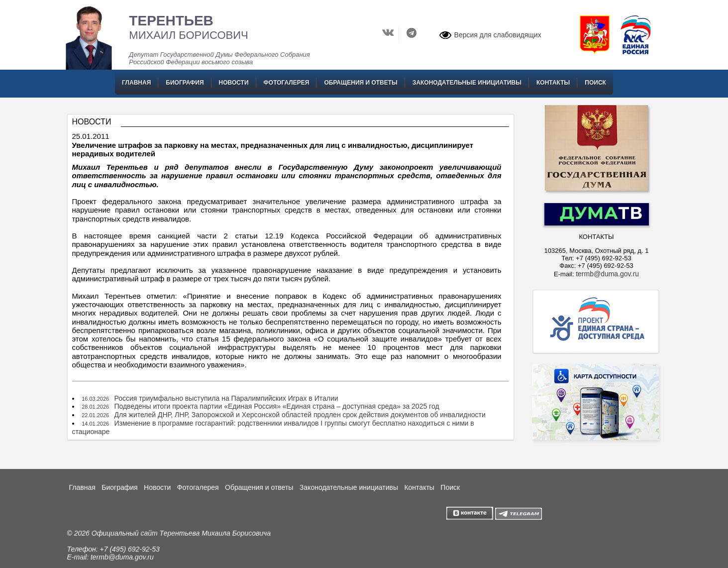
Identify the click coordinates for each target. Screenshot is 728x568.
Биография (185, 83)
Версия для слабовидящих (498, 35)
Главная (136, 83)
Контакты (553, 83)
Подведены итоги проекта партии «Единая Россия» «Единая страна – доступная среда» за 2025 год (276, 406)
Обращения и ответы (361, 83)
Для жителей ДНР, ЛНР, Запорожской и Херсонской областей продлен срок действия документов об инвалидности (300, 415)
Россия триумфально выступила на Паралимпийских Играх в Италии (226, 398)
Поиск (595, 83)
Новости (234, 83)
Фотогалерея (287, 83)
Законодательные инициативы (467, 83)
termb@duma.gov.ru (607, 274)
